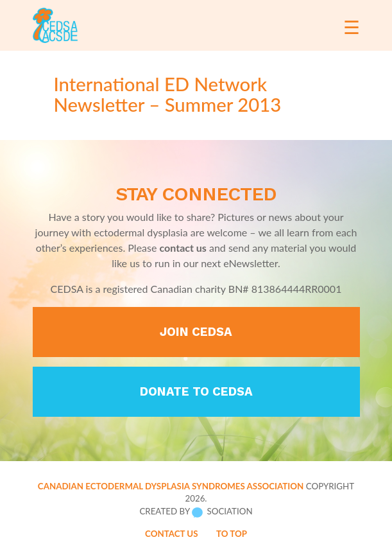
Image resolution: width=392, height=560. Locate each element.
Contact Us (172, 534)
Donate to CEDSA (196, 392)
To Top (232, 534)
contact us (183, 248)
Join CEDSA (196, 332)
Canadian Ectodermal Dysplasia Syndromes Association (171, 486)
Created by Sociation (196, 512)
